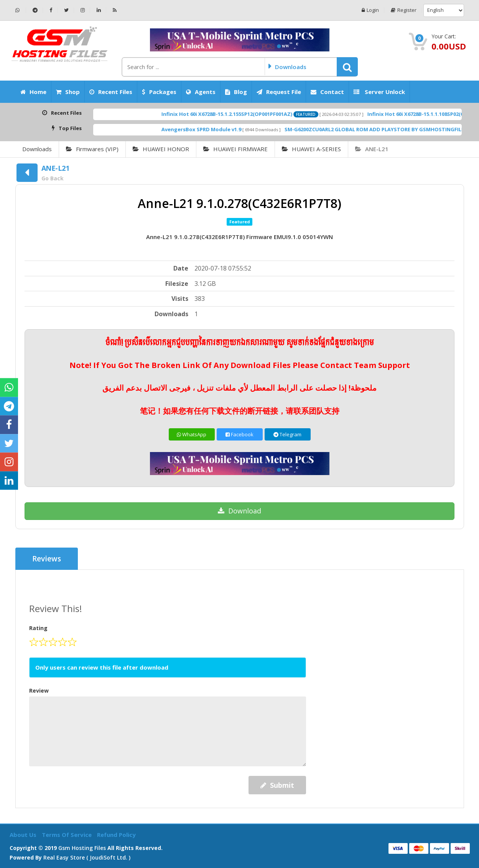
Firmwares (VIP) (92, 149)
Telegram (287, 434)
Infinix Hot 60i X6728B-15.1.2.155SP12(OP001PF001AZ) (240, 114)
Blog (236, 92)
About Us (24, 835)
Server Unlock (379, 92)
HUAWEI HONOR (161, 149)
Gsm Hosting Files (82, 848)
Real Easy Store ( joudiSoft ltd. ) (87, 857)
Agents (201, 92)
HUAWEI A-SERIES (311, 149)
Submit (277, 785)
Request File (279, 92)
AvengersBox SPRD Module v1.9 (214, 129)
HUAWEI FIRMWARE (235, 149)
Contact (327, 92)
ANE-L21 (372, 149)
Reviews (47, 559)
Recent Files (111, 92)
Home (33, 92)
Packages (159, 92)
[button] (347, 67)
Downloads (37, 149)
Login (370, 10)
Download (239, 511)
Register (404, 10)
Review (39, 691)
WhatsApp (192, 434)
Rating (38, 628)
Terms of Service (67, 835)
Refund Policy (116, 835)
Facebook (239, 434)
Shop (68, 92)
